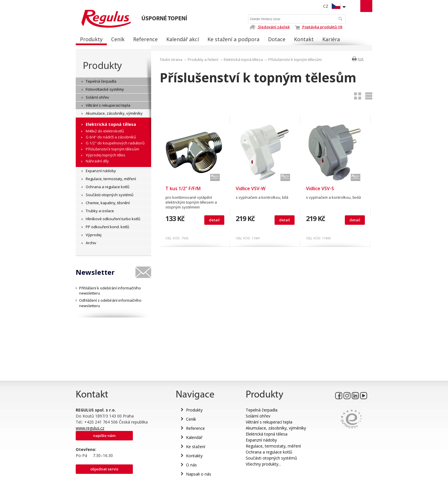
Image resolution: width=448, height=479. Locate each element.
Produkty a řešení (203, 59)
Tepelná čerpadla (262, 410)
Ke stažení (196, 447)
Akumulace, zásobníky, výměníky (276, 428)
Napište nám (104, 436)
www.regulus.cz (90, 428)
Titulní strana (171, 59)
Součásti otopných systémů (271, 458)
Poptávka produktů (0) (319, 27)
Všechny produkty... (263, 464)
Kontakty (194, 456)
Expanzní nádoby (261, 440)
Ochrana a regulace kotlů (269, 452)
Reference (195, 428)
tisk (361, 59)
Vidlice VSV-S (320, 188)
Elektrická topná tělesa (243, 59)
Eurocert (351, 419)
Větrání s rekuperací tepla (269, 422)
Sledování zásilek (270, 27)
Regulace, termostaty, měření (273, 446)
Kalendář (194, 437)
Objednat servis (104, 469)
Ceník (191, 419)
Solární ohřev (258, 416)
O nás (191, 465)
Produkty (102, 65)
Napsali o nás (199, 474)
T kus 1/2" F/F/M (183, 188)
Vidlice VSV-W (251, 188)
